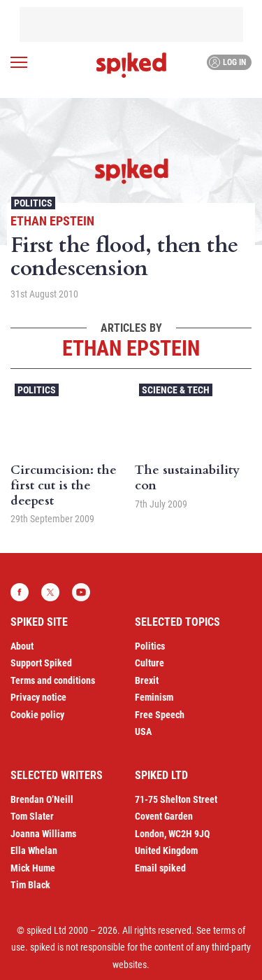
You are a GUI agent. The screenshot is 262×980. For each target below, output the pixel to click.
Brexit (147, 680)
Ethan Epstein (52, 221)
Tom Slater (32, 816)
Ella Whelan (34, 850)
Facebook (20, 592)
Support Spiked (41, 663)
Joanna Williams (43, 834)
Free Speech (160, 715)
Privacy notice (38, 697)
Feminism (154, 697)
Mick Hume (33, 868)
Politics (33, 203)
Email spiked (160, 868)
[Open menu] (19, 62)
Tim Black (30, 885)
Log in (227, 62)
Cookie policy (37, 715)
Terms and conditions (53, 680)
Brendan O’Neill (42, 799)
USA (143, 731)
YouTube (81, 592)
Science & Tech (176, 390)
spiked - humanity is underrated (131, 65)
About (22, 646)
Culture (150, 663)
